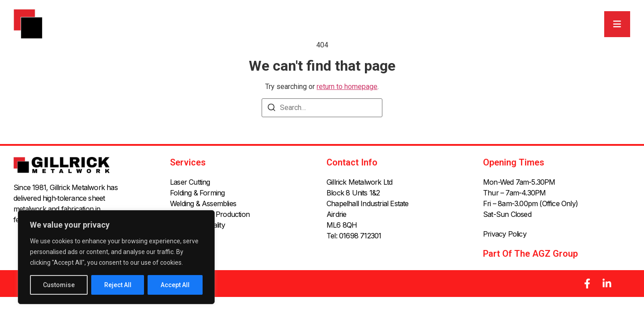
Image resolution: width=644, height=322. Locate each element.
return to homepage (347, 87)
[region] (116, 257)
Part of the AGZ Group (530, 254)
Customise (59, 285)
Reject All (118, 285)
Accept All (175, 285)
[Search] (271, 109)
